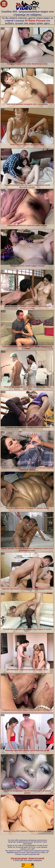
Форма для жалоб (36, 858)
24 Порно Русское (35, 21)
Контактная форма (19, 858)
